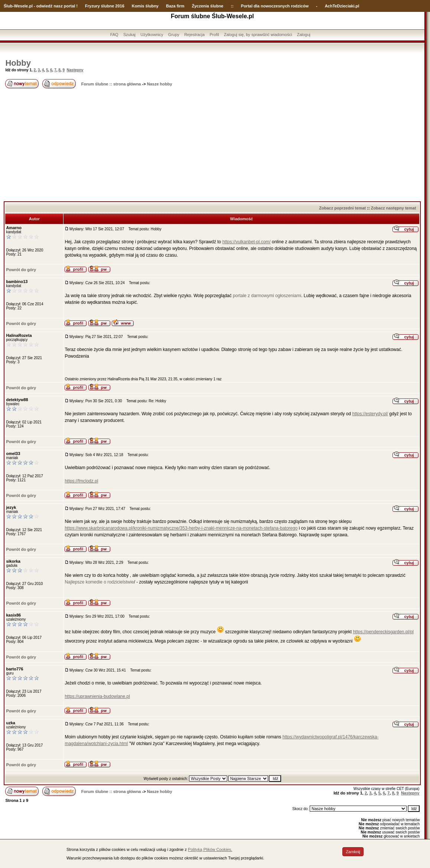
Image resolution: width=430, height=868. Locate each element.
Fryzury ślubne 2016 (105, 6)
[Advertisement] (212, 146)
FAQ (114, 35)
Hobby (18, 63)
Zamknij (353, 852)
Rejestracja (194, 35)
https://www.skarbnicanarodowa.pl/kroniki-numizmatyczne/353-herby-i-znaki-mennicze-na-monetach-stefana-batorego (181, 528)
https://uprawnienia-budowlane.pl (97, 696)
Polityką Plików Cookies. (210, 849)
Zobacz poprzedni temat (342, 208)
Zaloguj (304, 35)
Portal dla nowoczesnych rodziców (275, 6)
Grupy (174, 35)
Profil (214, 35)
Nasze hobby (160, 84)
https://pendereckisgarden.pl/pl (383, 632)
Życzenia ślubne (208, 6)
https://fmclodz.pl (81, 481)
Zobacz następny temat (394, 208)
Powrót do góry (21, 270)
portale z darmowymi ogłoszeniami (267, 296)
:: (232, 6)
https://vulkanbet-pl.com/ (247, 242)
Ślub (8, 6)
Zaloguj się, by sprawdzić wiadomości (258, 35)
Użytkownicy (152, 35)
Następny (75, 70)
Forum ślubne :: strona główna (111, 84)
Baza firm (175, 6)
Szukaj (129, 35)
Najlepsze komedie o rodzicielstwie (99, 582)
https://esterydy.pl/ (370, 414)
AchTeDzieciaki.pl (342, 6)
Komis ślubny (145, 6)
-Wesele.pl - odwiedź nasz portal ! (45, 6)
